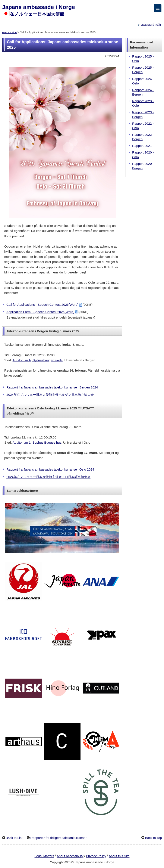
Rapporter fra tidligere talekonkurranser (58, 838)
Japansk (151, 25)
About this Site (119, 856)
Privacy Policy (96, 856)
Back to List (14, 838)
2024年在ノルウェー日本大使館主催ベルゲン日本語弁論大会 (50, 395)
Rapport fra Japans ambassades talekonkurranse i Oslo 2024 (50, 469)
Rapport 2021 (142, 146)
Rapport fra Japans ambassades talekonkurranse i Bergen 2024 (52, 387)
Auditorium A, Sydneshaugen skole (38, 360)
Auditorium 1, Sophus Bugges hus (37, 442)
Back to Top (153, 838)
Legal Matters (44, 856)
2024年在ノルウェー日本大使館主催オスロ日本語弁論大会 (48, 477)
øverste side (9, 32)
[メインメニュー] (158, 8)
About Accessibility (70, 856)
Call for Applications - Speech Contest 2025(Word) (42, 305)
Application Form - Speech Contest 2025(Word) (40, 312)
